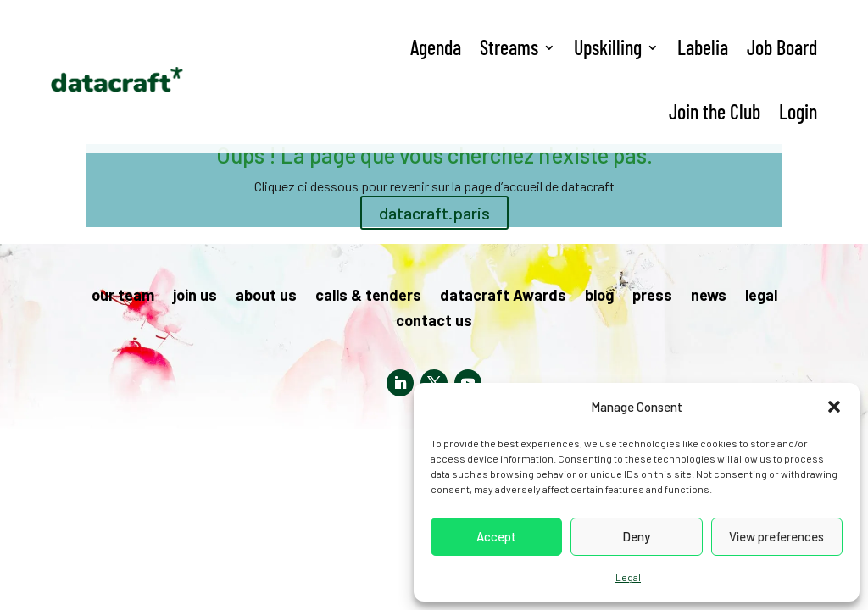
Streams (509, 47)
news (709, 297)
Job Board (782, 47)
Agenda (436, 47)
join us (195, 297)
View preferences (776, 536)
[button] (834, 407)
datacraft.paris (434, 213)
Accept (496, 536)
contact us (434, 322)
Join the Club (715, 111)
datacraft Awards (503, 297)
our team (123, 297)
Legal (628, 577)
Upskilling (608, 47)
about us (266, 297)
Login (798, 111)
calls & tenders (368, 297)
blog (599, 297)
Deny (636, 536)
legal (761, 297)
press (652, 297)
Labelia (703, 47)
